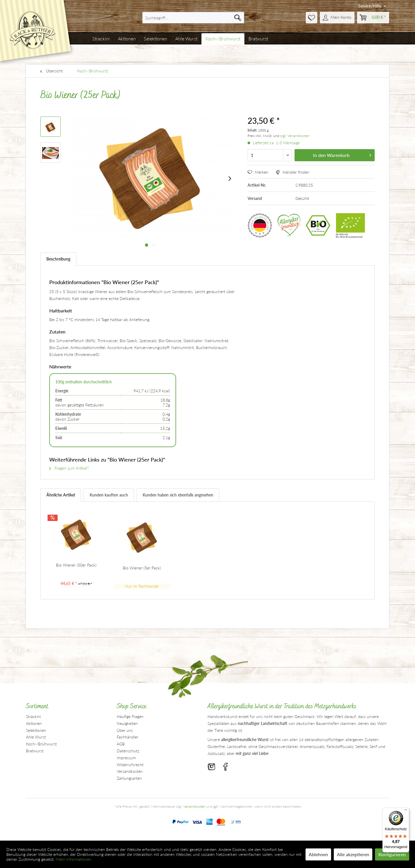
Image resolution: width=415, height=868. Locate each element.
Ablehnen (318, 854)
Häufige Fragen (130, 716)
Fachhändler (128, 737)
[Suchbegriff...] (193, 18)
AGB (121, 744)
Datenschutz (128, 751)
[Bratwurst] (258, 39)
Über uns (125, 730)
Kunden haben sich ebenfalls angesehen (178, 495)
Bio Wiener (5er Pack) (142, 568)
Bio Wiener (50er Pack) (76, 565)
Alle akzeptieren (353, 854)
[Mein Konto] (337, 18)
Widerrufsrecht (130, 765)
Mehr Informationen (73, 859)
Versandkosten (130, 771)
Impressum (126, 758)
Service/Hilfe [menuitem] (370, 6)
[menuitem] (193, 18)
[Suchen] (238, 18)
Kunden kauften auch (109, 495)
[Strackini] (101, 39)
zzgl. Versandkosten (295, 136)
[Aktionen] (127, 39)
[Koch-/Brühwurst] (223, 39)
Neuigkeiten (127, 723)
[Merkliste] (312, 18)
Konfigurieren (392, 854)
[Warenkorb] (373, 18)
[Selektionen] (155, 39)
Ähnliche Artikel (61, 495)
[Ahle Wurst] (186, 39)
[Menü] (406, 811)
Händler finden (292, 172)
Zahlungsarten (129, 778)
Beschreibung (58, 259)
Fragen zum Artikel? (69, 468)
